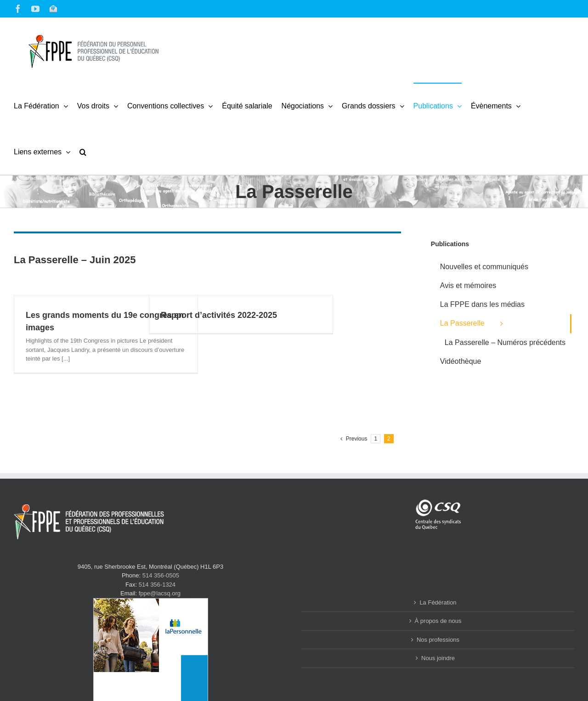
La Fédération (438, 602)
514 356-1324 (157, 585)
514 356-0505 (161, 575)
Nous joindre (438, 658)
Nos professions (438, 640)
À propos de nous (438, 621)
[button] (83, 152)
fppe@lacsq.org (160, 593)
